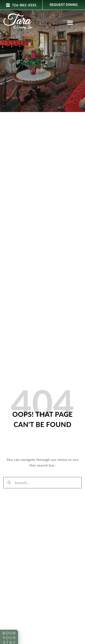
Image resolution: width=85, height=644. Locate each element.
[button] (70, 22)
